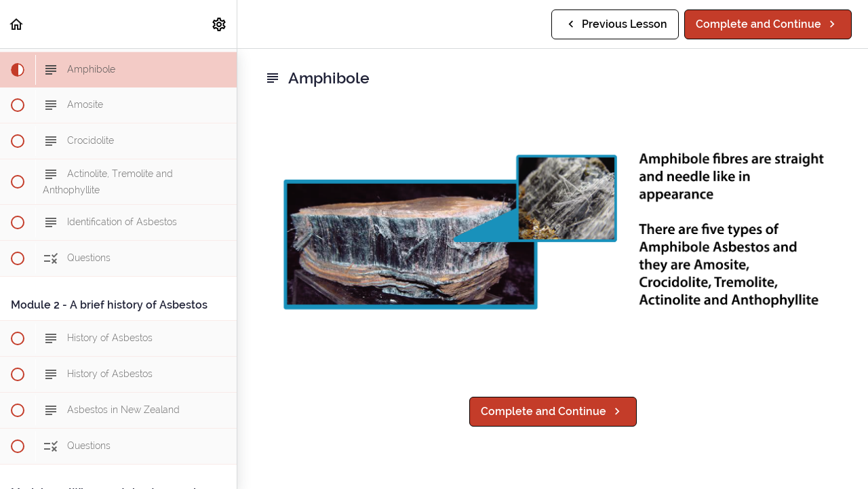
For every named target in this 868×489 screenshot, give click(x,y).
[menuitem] (220, 24)
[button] (17, 24)
